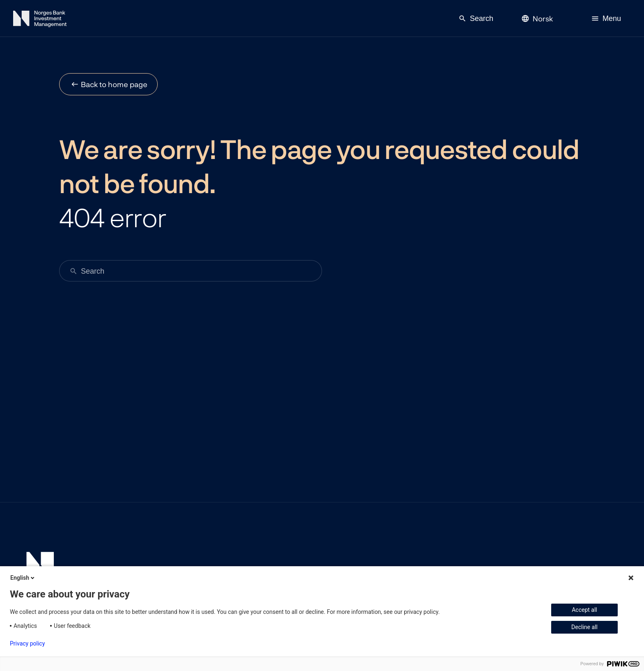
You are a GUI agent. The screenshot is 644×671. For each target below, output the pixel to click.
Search (476, 18)
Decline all (584, 627)
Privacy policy (27, 643)
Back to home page (114, 84)
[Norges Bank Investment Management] (40, 20)
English (23, 578)
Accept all (584, 610)
